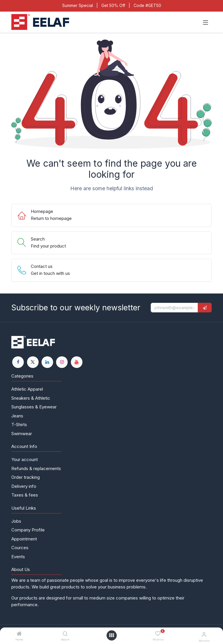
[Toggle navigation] (206, 22)
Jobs (16, 521)
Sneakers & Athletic (31, 398)
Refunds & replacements (36, 468)
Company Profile (28, 530)
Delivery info (24, 486)
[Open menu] (111, 635)
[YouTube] (77, 362)
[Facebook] (18, 362)
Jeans (17, 416)
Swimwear (22, 434)
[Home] (19, 634)
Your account (25, 459)
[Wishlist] (158, 634)
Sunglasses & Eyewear (34, 407)
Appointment (24, 539)
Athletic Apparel (27, 389)
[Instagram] (62, 362)
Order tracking (26, 477)
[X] (33, 362)
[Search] (65, 634)
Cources (20, 548)
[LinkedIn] (47, 362)
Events (18, 557)
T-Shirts (19, 425)
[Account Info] (204, 634)
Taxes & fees (25, 495)
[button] (205, 308)
